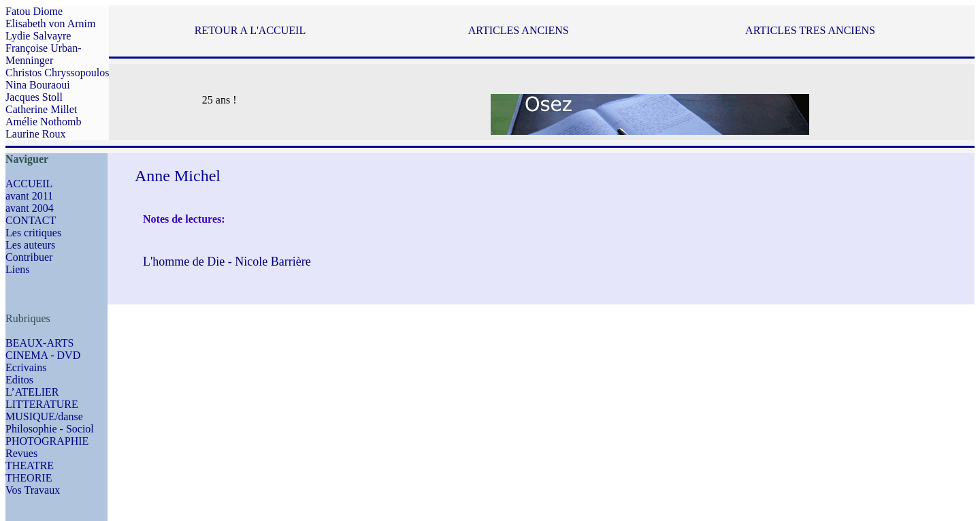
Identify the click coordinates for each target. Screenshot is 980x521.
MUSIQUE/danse (44, 416)
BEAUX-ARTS (39, 343)
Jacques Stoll (34, 97)
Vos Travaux (33, 490)
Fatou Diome (34, 11)
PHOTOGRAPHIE (47, 441)
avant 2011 (29, 196)
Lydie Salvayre (38, 36)
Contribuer (29, 257)
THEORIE (29, 478)
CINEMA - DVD (43, 355)
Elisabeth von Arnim (50, 23)
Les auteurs (30, 245)
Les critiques (33, 233)
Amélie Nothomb (44, 122)
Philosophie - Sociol (50, 429)
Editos (19, 380)
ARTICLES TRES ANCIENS (810, 30)
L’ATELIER (32, 392)
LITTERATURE (42, 404)
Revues (21, 453)
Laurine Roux (35, 134)
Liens (18, 269)
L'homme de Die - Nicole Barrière (227, 262)
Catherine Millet (41, 109)
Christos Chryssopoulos (57, 73)
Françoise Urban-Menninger (44, 54)
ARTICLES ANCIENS (519, 30)
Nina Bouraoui (38, 85)
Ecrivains (26, 367)
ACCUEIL (29, 184)
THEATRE (30, 465)
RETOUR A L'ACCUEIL (250, 30)
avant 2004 (30, 208)
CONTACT (31, 220)
